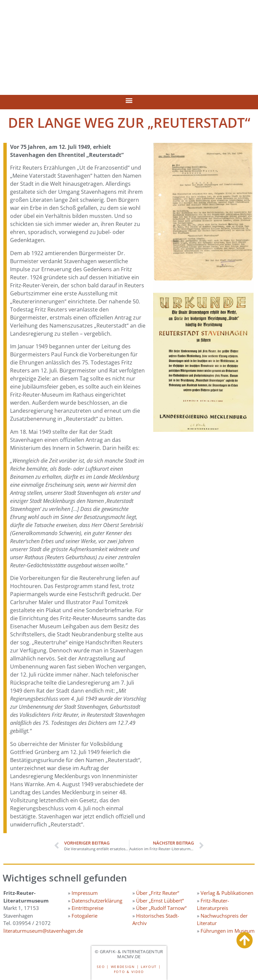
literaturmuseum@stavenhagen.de (43, 931)
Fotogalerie (84, 916)
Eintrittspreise (88, 908)
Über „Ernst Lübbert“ (160, 901)
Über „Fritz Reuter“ (158, 893)
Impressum (85, 893)
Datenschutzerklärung (97, 901)
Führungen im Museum (228, 931)
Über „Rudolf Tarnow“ (161, 908)
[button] (129, 100)
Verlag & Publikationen (227, 893)
